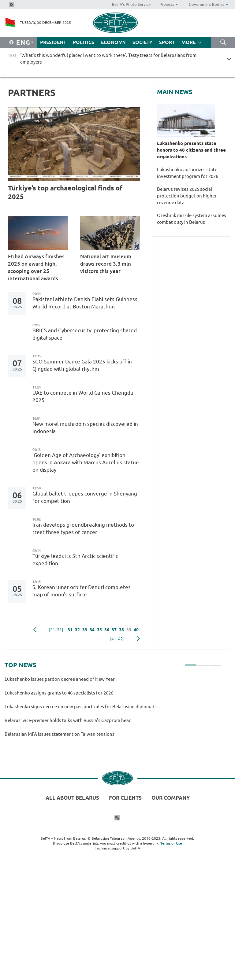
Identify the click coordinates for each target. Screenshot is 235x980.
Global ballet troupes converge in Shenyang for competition (85, 497)
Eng (23, 42)
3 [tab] (215, 662)
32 (77, 630)
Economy (113, 42)
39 (129, 630)
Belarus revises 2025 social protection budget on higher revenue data (187, 196)
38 (121, 630)
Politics (84, 42)
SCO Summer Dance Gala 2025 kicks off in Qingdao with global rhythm (82, 365)
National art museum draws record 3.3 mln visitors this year (106, 264)
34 (92, 630)
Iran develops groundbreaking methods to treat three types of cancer (83, 528)
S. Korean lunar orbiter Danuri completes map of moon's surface (82, 591)
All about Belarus (72, 798)
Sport (167, 42)
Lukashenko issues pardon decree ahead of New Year (61, 679)
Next (138, 639)
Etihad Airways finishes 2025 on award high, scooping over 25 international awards (36, 267)
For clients (125, 798)
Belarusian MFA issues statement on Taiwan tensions (60, 734)
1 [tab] (191, 662)
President (53, 42)
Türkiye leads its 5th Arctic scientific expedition (75, 560)
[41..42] (117, 639)
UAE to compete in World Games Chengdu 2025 (83, 396)
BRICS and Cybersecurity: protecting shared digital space (85, 334)
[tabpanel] (113, 709)
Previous (35, 630)
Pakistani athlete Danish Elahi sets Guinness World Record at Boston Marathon (85, 303)
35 (99, 630)
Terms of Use (171, 843)
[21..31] (56, 630)
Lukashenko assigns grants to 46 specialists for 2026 (59, 693)
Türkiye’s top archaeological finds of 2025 (65, 192)
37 (114, 630)
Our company (171, 798)
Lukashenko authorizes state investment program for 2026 (188, 173)
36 (107, 630)
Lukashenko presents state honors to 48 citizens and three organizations (191, 150)
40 (136, 630)
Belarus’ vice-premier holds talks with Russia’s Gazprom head (68, 720)
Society (142, 42)
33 (85, 630)
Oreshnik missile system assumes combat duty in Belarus (192, 219)
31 (70, 630)
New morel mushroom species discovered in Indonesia (85, 427)
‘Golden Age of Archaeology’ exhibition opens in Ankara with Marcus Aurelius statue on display (86, 462)
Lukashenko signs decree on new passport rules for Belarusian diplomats (81, 707)
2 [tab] (203, 662)
